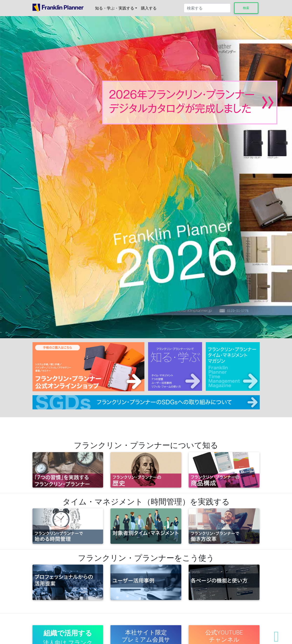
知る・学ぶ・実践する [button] (115, 8)
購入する (149, 8)
